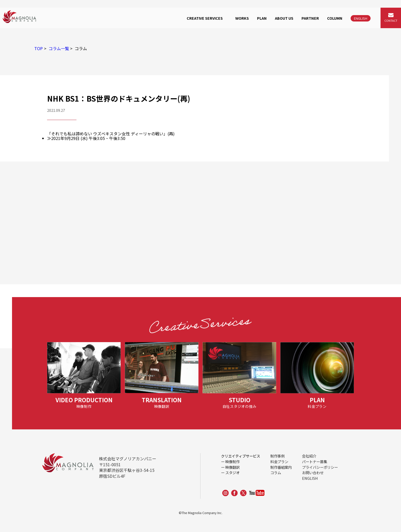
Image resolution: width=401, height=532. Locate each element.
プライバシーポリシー (320, 467)
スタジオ (232, 473)
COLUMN (335, 18)
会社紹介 (309, 456)
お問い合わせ (313, 473)
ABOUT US (284, 18)
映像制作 (232, 462)
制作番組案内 (281, 467)
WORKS (242, 18)
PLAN (262, 18)
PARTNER (310, 18)
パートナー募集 (315, 462)
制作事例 (277, 456)
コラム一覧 (59, 48)
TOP (38, 48)
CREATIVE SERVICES (205, 18)
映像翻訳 (232, 467)
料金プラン (279, 462)
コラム (276, 473)
